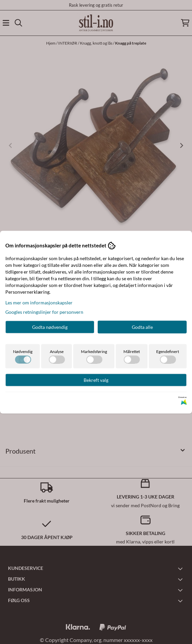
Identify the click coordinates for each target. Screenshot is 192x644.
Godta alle (142, 327)
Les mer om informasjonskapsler (39, 302)
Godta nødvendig (50, 327)
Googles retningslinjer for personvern (44, 312)
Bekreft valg (96, 380)
